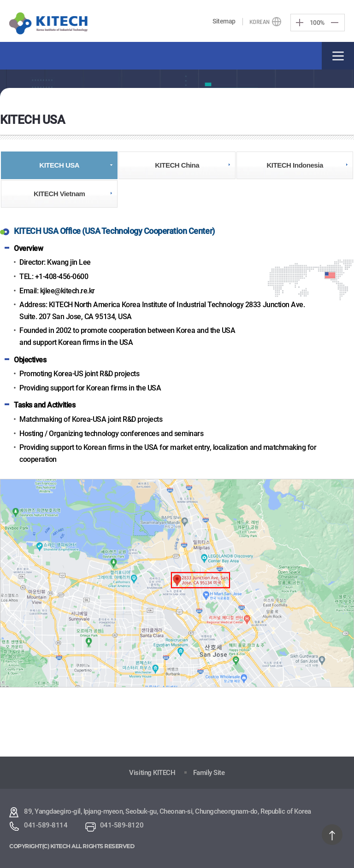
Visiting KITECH (152, 773)
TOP (332, 835)
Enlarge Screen (300, 23)
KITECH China (177, 165)
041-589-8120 (122, 825)
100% (317, 22)
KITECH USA (59, 165)
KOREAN (260, 22)
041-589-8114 (46, 825)
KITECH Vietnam (59, 194)
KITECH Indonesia (295, 165)
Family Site (209, 773)
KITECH (48, 24)
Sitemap (224, 21)
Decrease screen (335, 23)
